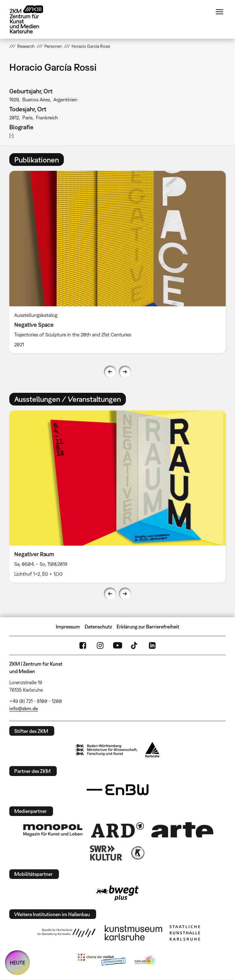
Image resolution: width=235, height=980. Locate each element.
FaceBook (83, 645)
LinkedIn (152, 645)
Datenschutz (98, 627)
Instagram (100, 645)
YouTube (117, 645)
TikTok (135, 645)
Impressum (68, 627)
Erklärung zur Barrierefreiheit (148, 627)
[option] (117, 262)
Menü (219, 12)
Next (125, 372)
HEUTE (18, 963)
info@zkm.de (24, 708)
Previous (110, 372)
